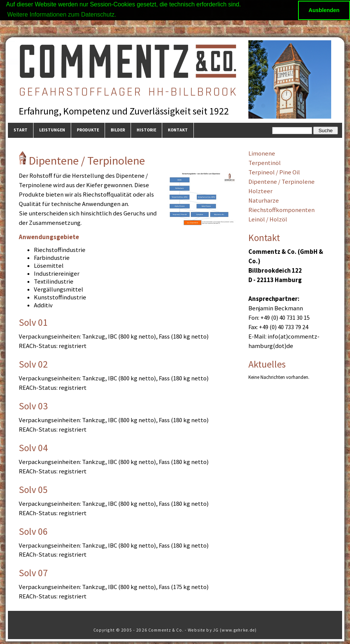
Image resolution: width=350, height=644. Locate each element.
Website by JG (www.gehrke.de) (222, 630)
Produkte (88, 130)
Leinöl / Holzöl (268, 219)
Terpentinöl (265, 163)
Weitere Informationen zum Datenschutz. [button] (62, 14)
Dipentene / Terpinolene (282, 182)
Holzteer (260, 191)
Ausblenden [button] (324, 10)
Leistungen (52, 130)
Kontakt (178, 130)
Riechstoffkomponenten (282, 210)
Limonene (262, 153)
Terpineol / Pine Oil (274, 172)
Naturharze (264, 200)
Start (21, 130)
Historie (146, 130)
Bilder (118, 130)
